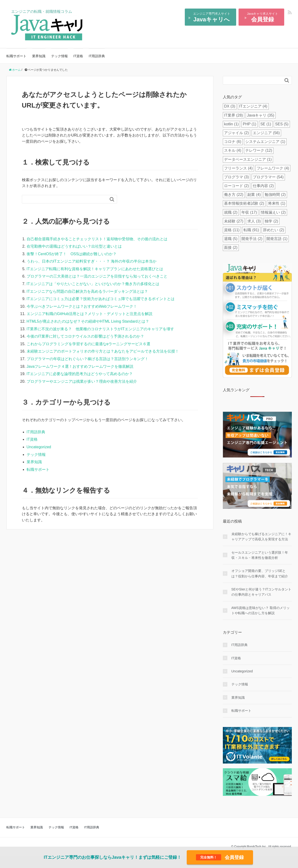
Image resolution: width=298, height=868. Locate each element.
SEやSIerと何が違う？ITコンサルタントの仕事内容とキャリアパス (261, 592)
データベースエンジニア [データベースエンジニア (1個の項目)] (248, 159)
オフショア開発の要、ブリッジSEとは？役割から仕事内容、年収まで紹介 (260, 573)
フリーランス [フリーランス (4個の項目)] (238, 168)
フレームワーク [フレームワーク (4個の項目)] (273, 168)
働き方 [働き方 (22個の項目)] (234, 195)
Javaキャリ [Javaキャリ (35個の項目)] (261, 115)
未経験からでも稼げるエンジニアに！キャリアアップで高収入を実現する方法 (261, 537)
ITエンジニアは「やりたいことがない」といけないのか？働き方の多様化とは (93, 284)
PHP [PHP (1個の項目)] (250, 124)
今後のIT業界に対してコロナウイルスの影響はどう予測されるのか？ (85, 336)
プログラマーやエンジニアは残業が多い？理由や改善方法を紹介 (82, 381)
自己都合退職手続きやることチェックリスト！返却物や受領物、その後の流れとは (97, 239)
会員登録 (220, 857)
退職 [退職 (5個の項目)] (231, 239)
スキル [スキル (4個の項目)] (233, 150)
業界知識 (39, 56)
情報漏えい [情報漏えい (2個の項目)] (273, 212)
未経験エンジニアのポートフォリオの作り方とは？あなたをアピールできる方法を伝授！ (103, 351)
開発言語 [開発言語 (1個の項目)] (277, 239)
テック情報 (59, 56)
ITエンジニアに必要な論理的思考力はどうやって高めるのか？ (80, 374)
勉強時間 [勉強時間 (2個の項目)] (275, 195)
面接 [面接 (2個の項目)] (231, 248)
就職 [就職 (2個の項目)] (231, 212)
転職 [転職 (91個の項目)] (251, 230)
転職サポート (16, 56)
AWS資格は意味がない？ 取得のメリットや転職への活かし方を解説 (261, 610)
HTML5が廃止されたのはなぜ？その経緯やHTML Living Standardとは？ (88, 321)
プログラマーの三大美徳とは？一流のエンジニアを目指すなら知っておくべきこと (97, 276)
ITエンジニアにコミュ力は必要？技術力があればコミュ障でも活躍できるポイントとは (101, 299)
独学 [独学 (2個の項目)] (271, 221)
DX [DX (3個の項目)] (230, 106)
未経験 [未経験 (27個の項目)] (234, 221)
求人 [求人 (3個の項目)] (254, 221)
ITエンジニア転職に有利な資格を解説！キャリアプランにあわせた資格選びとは (95, 269)
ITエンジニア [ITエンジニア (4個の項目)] (253, 106)
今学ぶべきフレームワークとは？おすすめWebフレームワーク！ (82, 306)
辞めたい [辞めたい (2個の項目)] (274, 230)
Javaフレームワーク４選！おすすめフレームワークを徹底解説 (80, 366)
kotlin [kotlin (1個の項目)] (231, 124)
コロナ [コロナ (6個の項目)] (233, 142)
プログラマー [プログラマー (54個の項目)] (268, 177)
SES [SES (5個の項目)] (282, 124)
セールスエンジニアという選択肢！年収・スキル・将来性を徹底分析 (260, 555)
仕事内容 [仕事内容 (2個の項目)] (263, 186)
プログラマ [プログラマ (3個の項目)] (236, 177)
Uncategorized (39, 447)
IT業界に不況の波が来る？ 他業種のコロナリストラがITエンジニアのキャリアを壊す (100, 329)
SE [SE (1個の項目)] (266, 124)
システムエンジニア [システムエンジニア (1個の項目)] (265, 142)
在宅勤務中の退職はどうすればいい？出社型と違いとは (74, 246)
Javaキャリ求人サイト (262, 17)
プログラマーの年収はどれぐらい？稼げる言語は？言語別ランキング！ (88, 359)
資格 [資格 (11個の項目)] (232, 230)
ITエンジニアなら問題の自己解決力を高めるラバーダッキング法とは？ (87, 291)
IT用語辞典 (97, 56)
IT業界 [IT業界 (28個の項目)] (233, 115)
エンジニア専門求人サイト (212, 17)
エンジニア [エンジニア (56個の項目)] (266, 133)
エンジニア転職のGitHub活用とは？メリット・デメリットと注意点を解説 (90, 314)
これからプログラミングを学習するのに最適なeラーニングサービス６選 (89, 344)
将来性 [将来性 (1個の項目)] (277, 203)
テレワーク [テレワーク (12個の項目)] (259, 150)
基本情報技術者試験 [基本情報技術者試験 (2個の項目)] (244, 203)
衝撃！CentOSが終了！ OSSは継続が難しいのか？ (72, 254)
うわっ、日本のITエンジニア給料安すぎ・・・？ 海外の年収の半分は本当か (92, 261)
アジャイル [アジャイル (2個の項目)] (236, 133)
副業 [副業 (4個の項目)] (254, 195)
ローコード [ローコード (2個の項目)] (236, 186)
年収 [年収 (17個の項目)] (249, 212)
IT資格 (78, 56)
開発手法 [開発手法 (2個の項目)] (252, 239)
